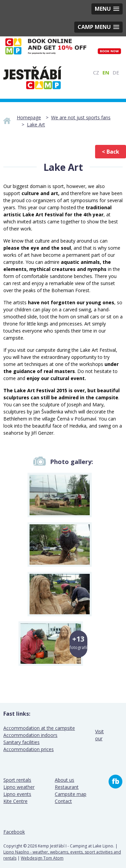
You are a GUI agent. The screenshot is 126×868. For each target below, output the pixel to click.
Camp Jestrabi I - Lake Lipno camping (32, 78)
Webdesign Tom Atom (42, 858)
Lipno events (17, 794)
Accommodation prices (29, 749)
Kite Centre (15, 801)
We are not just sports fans (81, 117)
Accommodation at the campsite (39, 728)
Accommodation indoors (30, 735)
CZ (96, 72)
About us (65, 780)
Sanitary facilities (22, 742)
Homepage (29, 117)
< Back (111, 152)
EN (106, 72)
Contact (63, 801)
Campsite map (71, 794)
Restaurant (67, 787)
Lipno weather (19, 787)
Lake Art (36, 125)
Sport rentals (17, 780)
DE (116, 72)
